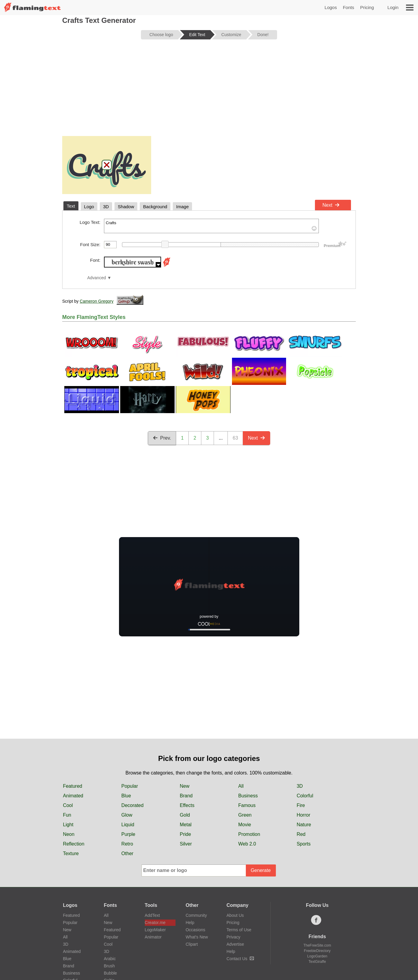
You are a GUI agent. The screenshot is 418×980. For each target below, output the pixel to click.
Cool (68, 805)
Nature (304, 825)
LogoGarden (317, 956)
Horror (303, 815)
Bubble (111, 973)
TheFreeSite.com (317, 945)
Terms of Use (239, 930)
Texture (71, 853)
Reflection (73, 844)
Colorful (305, 796)
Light (68, 825)
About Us (235, 915)
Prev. (162, 438)
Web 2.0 (247, 844)
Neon (69, 834)
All (241, 786)
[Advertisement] (209, 91)
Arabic (110, 959)
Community (196, 915)
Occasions (195, 930)
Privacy (233, 937)
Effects (187, 805)
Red (301, 834)
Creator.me (155, 923)
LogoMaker (155, 930)
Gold (185, 815)
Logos (331, 7)
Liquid (128, 825)
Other (127, 853)
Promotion (249, 834)
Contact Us (240, 959)
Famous (247, 805)
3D (300, 786)
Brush (110, 966)
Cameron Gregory (96, 301)
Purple (128, 834)
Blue (126, 796)
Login (393, 7)
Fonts (349, 7)
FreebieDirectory (317, 951)
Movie (245, 825)
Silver (186, 844)
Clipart (192, 944)
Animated (73, 796)
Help (190, 923)
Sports (304, 844)
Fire (301, 805)
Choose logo (161, 35)
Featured (72, 786)
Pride (185, 834)
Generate (261, 870)
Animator (153, 937)
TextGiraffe (317, 962)
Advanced (96, 278)
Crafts (211, 226)
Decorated (133, 805)
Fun (67, 815)
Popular (130, 786)
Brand (186, 796)
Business (248, 796)
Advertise (235, 944)
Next (331, 205)
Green (245, 815)
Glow (127, 815)
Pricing (367, 7)
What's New (197, 937)
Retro (127, 844)
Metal (186, 825)
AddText (153, 915)
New (185, 786)
